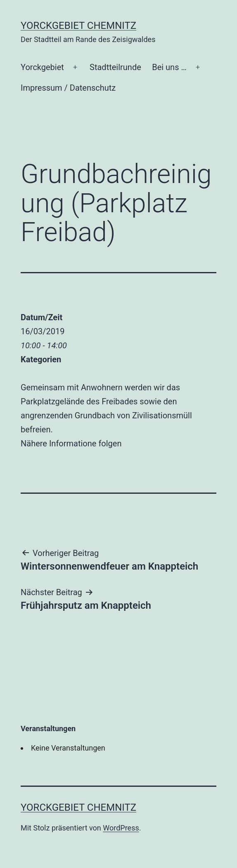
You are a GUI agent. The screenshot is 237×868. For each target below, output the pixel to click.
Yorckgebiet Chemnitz (78, 26)
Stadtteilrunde (115, 67)
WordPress (121, 828)
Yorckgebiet (42, 67)
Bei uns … (169, 67)
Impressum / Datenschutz (68, 88)
